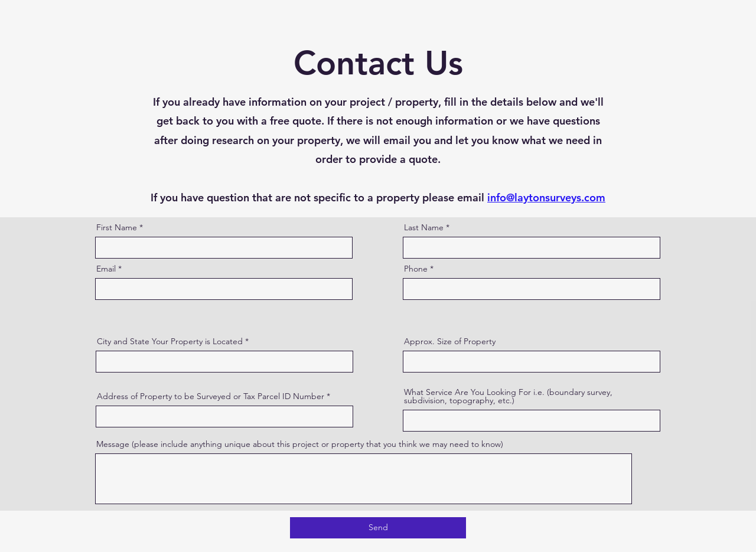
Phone (416, 269)
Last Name (424, 227)
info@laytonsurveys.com (546, 197)
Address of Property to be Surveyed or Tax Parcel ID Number (211, 396)
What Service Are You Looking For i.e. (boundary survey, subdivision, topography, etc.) (508, 396)
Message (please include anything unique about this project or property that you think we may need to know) (300, 444)
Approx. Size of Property (450, 341)
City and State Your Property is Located (171, 341)
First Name (117, 227)
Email (106, 269)
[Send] (378, 528)
